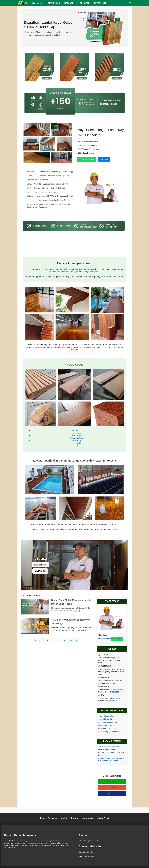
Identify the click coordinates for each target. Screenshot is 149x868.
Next (71, 640)
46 (65, 640)
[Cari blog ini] (130, 3)
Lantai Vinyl (77, 433)
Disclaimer (75, 818)
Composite (77, 443)
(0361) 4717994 (114, 701)
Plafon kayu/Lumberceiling (110, 732)
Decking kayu (77, 441)
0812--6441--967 (88, 852)
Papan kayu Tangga (107, 725)
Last (77, 640)
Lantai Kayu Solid (77, 430)
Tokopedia (112, 782)
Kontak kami (64, 818)
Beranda (43, 818)
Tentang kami (53, 818)
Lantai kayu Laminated (109, 722)
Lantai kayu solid (107, 716)
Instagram (104, 159)
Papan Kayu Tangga (77, 438)
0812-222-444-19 (118, 692)
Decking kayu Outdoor (109, 729)
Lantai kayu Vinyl (107, 719)
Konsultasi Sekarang (87, 159)
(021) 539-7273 (40, 565)
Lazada (112, 794)
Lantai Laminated (77, 435)
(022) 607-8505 (111, 683)
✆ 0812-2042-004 (105, 639)
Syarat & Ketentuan (87, 818)
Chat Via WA (40, 571)
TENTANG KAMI (54, 3)
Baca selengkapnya (74, 611)
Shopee (112, 788)
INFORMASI (84, 3)
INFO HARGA (69, 3)
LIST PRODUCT (100, 3)
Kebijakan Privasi (103, 818)
